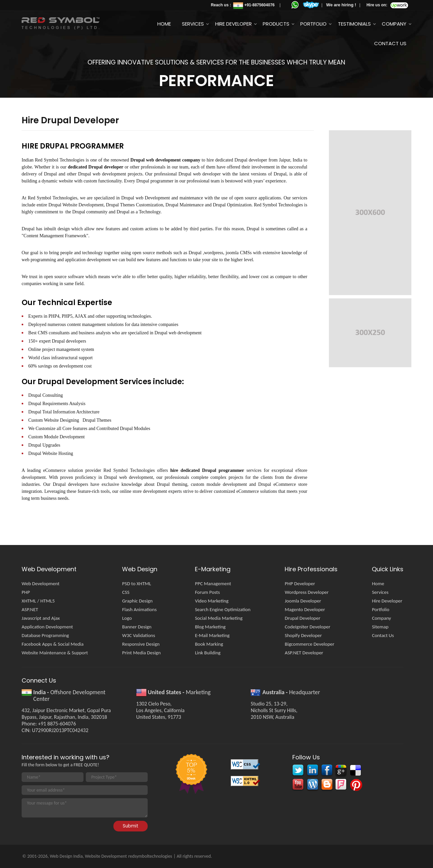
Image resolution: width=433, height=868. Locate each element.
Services (193, 24)
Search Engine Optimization (223, 609)
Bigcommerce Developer (309, 644)
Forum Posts (207, 592)
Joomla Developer (303, 601)
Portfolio (313, 24)
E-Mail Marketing (212, 635)
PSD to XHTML (137, 584)
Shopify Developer (303, 635)
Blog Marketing (210, 627)
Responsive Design (141, 644)
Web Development (41, 584)
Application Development (47, 627)
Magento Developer (305, 609)
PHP (26, 592)
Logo (127, 618)
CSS (126, 592)
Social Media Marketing (219, 618)
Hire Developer (233, 24)
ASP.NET (30, 609)
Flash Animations (139, 609)
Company (394, 24)
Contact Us (390, 43)
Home (164, 24)
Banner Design (137, 627)
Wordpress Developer (307, 592)
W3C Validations (139, 635)
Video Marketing (212, 601)
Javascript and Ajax (41, 618)
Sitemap (380, 627)
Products (276, 24)
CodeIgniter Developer (307, 627)
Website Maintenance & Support (55, 653)
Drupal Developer (302, 618)
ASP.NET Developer (304, 653)
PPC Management (213, 584)
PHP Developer (300, 584)
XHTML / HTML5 (38, 601)
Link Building (208, 653)
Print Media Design (141, 653)
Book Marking (209, 644)
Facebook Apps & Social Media (53, 644)
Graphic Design (137, 601)
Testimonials (354, 24)
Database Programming (45, 635)
